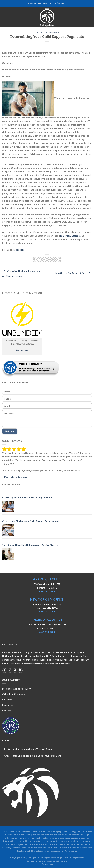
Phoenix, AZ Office (47, 620)
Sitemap (80, 858)
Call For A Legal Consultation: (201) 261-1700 (47, 3)
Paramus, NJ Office (47, 579)
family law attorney (71, 236)
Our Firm (7, 700)
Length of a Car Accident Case (73, 273)
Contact (6, 711)
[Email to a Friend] (50, 259)
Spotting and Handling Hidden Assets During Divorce (30, 545)
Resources (8, 705)
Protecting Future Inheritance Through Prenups (27, 497)
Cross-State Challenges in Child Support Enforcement (31, 521)
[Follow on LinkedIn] (20, 671)
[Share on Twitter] (44, 259)
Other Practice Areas (13, 694)
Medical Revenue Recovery (16, 689)
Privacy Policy (68, 858)
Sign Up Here (22, 350)
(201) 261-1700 (47, 591)
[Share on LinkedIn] (60, 259)
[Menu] (6, 17)
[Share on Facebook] (39, 259)
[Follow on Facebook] (5, 671)
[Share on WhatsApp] (34, 259)
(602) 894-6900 (47, 632)
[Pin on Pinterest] (55, 259)
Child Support (41, 32)
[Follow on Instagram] (10, 671)
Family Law (54, 32)
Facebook (18, 250)
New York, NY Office (47, 599)
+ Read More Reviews (15, 477)
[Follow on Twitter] (15, 671)
